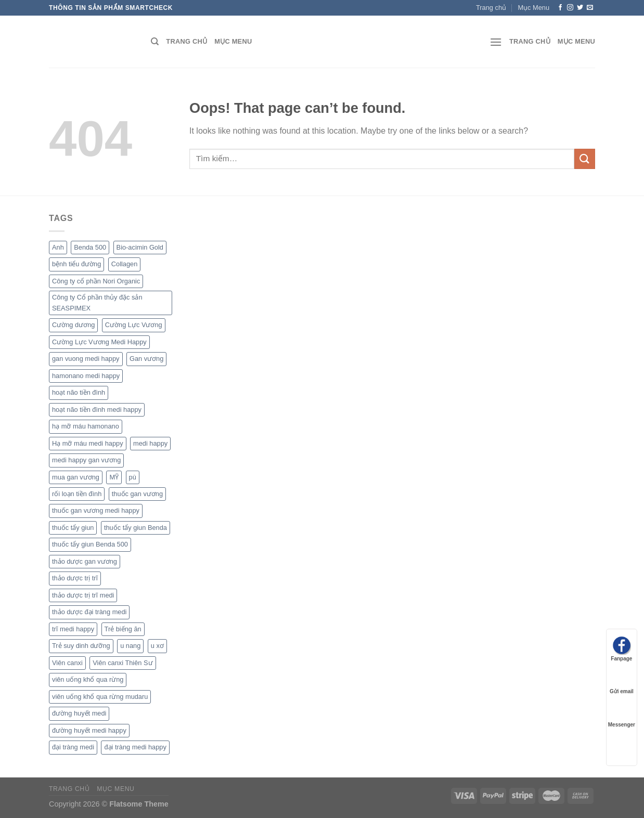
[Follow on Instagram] (570, 8)
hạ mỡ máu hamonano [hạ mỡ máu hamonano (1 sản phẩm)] (86, 426)
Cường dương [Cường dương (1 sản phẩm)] (73, 325)
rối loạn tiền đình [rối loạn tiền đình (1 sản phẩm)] (77, 494)
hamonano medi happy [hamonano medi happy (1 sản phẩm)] (86, 376)
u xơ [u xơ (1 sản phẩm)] (157, 646)
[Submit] (585, 159)
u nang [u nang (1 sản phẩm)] (130, 646)
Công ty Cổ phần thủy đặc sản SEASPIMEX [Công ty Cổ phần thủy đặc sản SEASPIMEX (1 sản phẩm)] (97, 302)
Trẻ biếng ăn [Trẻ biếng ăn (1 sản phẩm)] (123, 629)
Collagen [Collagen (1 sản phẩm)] (125, 264)
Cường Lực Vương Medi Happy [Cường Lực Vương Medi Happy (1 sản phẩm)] (99, 342)
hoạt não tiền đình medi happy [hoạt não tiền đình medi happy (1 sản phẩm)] (97, 410)
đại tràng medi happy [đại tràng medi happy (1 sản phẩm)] (135, 747)
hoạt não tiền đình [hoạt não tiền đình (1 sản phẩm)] (79, 392)
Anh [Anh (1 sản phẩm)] (58, 247)
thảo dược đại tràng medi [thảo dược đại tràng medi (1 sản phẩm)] (89, 612)
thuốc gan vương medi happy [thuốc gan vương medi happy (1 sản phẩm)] (96, 510)
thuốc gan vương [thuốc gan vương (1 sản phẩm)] (137, 494)
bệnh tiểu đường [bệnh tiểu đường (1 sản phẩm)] (76, 264)
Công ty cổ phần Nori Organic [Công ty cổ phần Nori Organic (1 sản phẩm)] (96, 281)
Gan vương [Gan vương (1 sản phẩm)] (146, 359)
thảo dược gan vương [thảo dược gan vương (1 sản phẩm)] (85, 561)
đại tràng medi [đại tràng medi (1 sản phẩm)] (73, 747)
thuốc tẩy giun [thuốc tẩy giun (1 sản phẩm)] (73, 528)
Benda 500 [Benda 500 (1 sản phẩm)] (90, 247)
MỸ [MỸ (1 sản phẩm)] (114, 477)
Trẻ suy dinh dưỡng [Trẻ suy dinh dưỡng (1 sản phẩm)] (81, 646)
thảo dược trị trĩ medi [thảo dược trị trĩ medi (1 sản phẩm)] (83, 595)
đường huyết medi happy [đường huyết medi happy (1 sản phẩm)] (89, 730)
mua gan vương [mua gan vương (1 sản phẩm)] (76, 477)
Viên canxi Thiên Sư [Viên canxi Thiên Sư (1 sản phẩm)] (123, 663)
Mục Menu (533, 8)
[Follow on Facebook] (560, 8)
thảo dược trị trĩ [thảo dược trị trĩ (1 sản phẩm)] (75, 578)
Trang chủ (491, 8)
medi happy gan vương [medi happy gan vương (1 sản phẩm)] (86, 460)
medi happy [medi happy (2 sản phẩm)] (150, 443)
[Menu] (496, 42)
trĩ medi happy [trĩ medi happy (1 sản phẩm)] (73, 629)
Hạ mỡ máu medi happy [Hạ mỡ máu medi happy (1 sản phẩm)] (88, 443)
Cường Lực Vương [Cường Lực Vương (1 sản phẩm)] (134, 325)
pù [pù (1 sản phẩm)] (133, 477)
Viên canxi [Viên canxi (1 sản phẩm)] (67, 663)
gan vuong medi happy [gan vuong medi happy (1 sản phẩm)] (86, 359)
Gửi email (622, 681)
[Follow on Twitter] (580, 8)
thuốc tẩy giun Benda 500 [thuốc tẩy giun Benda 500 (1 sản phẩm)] (90, 544)
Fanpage (621, 649)
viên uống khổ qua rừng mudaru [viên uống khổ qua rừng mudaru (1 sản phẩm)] (100, 697)
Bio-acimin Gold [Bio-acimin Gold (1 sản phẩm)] (140, 247)
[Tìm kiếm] (155, 42)
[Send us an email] (590, 8)
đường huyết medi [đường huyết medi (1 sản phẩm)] (79, 713)
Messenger (622, 715)
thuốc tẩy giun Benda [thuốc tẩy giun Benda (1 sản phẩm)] (136, 528)
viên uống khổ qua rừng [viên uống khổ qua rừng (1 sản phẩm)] (88, 679)
